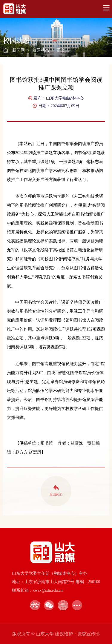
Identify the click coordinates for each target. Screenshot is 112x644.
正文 (61, 50)
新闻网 (19, 50)
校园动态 (41, 50)
